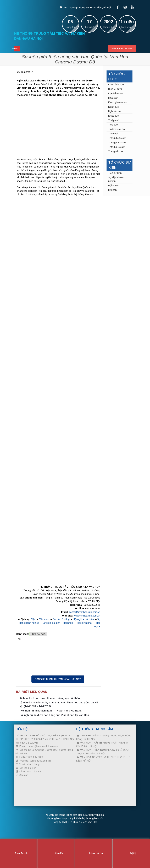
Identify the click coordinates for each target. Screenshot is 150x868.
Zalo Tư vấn (19, 853)
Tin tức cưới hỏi (117, 129)
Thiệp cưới (114, 120)
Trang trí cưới (116, 151)
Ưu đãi (56, 853)
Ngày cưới (114, 107)
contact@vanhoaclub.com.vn (85, 612)
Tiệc (33, 619)
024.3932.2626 (92, 605)
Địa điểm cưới (116, 93)
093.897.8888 (93, 608)
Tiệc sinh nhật (85, 623)
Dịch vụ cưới (115, 89)
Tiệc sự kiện (115, 173)
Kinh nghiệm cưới (118, 102)
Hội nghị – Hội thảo (83, 619)
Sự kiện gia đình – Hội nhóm (58, 623)
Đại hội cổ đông (61, 619)
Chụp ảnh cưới (116, 85)
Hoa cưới (113, 98)
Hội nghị (113, 190)
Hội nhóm (113, 185)
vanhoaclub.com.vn (40, 761)
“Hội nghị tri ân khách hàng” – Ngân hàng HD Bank (50, 711)
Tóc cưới (113, 134)
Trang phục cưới (117, 142)
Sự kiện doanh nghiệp (116, 179)
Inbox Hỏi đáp (94, 853)
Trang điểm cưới (117, 138)
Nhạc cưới (114, 116)
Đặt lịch (131, 853)
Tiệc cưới (44, 619)
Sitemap (24, 775)
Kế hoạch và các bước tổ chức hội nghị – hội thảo (50, 698)
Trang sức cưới (117, 147)
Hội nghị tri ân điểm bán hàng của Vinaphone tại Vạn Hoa (54, 715)
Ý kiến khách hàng (29, 764)
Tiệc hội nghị (39, 634)
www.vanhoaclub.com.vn (87, 616)
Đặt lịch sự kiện (28, 768)
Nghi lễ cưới (115, 111)
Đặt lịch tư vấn (122, 48)
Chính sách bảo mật (30, 771)
